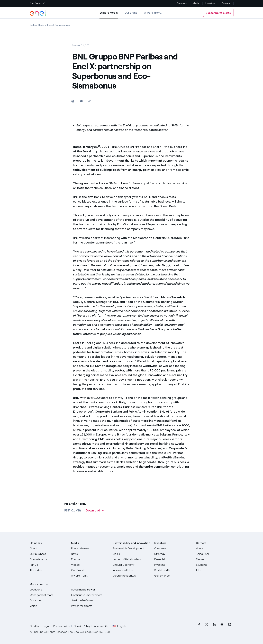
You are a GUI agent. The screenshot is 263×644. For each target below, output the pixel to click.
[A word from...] (90, 576)
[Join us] (48, 565)
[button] (37, 3)
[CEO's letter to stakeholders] (131, 559)
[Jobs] (215, 570)
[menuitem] (199, 625)
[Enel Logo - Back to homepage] (38, 13)
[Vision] (48, 606)
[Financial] (173, 559)
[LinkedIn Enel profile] (214, 625)
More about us (39, 584)
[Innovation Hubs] (131, 570)
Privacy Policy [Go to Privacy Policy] (61, 626)
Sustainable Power (83, 590)
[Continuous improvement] (90, 595)
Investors (210, 3)
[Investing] (173, 565)
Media (196, 3)
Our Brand (131, 13)
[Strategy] (173, 554)
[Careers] (215, 549)
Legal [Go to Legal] (46, 626)
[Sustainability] (173, 570)
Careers (226, 3)
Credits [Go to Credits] (34, 626)
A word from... (153, 13)
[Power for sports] (90, 606)
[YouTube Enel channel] (222, 625)
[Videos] (90, 565)
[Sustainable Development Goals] (131, 551)
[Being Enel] (215, 554)
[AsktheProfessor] (90, 601)
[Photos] (90, 559)
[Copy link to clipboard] (90, 101)
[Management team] (48, 595)
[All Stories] (48, 570)
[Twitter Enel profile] (207, 625)
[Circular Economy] (131, 565)
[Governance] (173, 576)
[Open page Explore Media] (37, 25)
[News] (90, 554)
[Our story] (48, 601)
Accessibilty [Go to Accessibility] (101, 626)
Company (182, 3)
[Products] (48, 554)
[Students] (215, 565)
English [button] (119, 626)
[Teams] (215, 559)
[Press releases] (90, 549)
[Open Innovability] (131, 576)
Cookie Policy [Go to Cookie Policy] (82, 626)
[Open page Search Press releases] (59, 25)
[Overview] (173, 549)
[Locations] (48, 590)
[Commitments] (48, 559)
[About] (48, 549)
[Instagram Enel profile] (230, 625)
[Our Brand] (90, 570)
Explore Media (109, 15)
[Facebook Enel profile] (199, 625)
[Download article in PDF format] (95, 512)
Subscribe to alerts (218, 13)
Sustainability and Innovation (131, 543)
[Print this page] (73, 101)
